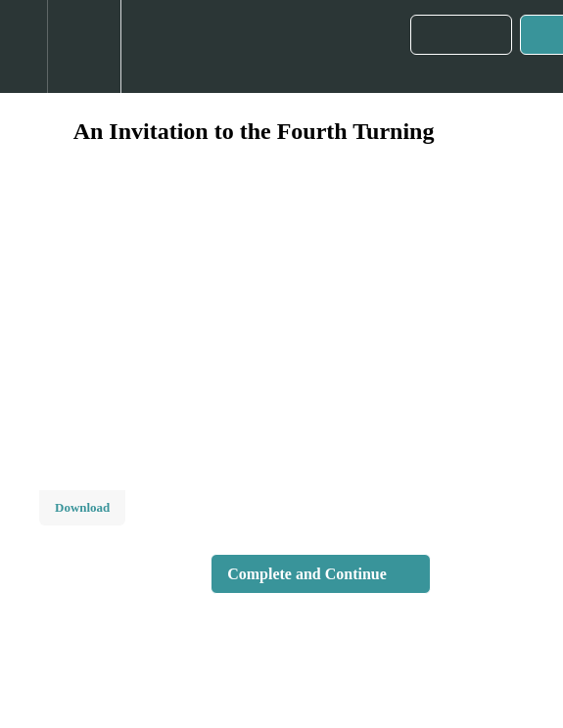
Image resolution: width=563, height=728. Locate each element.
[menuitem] (84, 46)
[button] (23, 46)
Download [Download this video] (82, 507)
